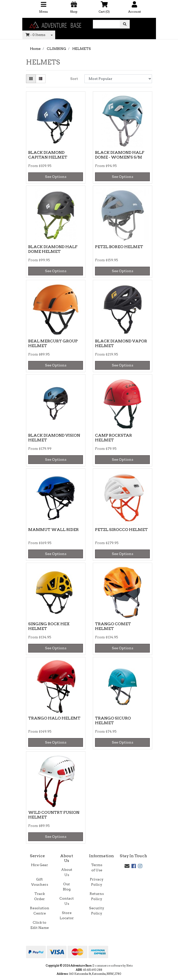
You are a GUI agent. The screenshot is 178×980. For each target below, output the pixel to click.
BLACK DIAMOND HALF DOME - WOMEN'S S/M (120, 155)
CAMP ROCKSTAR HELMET (114, 438)
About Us (67, 872)
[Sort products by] (118, 79)
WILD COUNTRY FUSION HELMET (54, 815)
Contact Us (67, 901)
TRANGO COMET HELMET (113, 626)
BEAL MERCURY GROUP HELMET (53, 343)
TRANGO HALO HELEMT (54, 718)
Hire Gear (39, 865)
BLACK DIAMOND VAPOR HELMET (121, 343)
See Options (56, 177)
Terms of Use (97, 867)
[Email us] (127, 866)
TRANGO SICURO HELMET (113, 720)
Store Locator (67, 915)
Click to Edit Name (40, 925)
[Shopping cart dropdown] (52, 35)
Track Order (39, 896)
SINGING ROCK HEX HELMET (49, 626)
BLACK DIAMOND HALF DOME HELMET (53, 249)
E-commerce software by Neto (113, 966)
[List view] (41, 79)
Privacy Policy (97, 882)
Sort (74, 79)
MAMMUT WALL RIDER (53, 530)
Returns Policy (97, 896)
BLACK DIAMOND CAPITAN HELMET (48, 155)
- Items (35, 35)
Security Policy (97, 911)
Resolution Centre (40, 911)
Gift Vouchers (40, 882)
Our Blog (67, 887)
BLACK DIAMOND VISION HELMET (54, 438)
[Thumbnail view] (31, 79)
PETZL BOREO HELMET (119, 247)
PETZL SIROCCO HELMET (121, 530)
